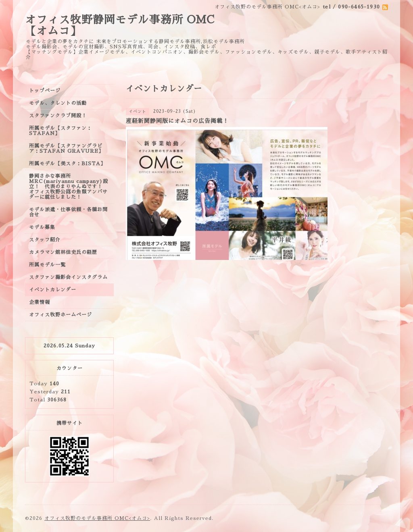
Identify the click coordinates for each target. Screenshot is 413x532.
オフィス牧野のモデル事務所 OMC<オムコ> (97, 518)
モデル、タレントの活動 (58, 103)
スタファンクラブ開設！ (58, 116)
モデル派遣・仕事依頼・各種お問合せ (68, 212)
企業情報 (40, 302)
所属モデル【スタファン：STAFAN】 (60, 131)
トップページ (45, 91)
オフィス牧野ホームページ (60, 315)
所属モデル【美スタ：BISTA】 (67, 164)
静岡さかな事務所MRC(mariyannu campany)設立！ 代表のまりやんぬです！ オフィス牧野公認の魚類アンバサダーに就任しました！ (69, 187)
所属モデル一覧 (47, 265)
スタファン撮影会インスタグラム (68, 277)
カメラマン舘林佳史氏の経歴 (63, 252)
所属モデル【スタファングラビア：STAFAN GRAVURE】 (66, 149)
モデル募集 (42, 227)
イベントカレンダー (53, 290)
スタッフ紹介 (45, 240)
